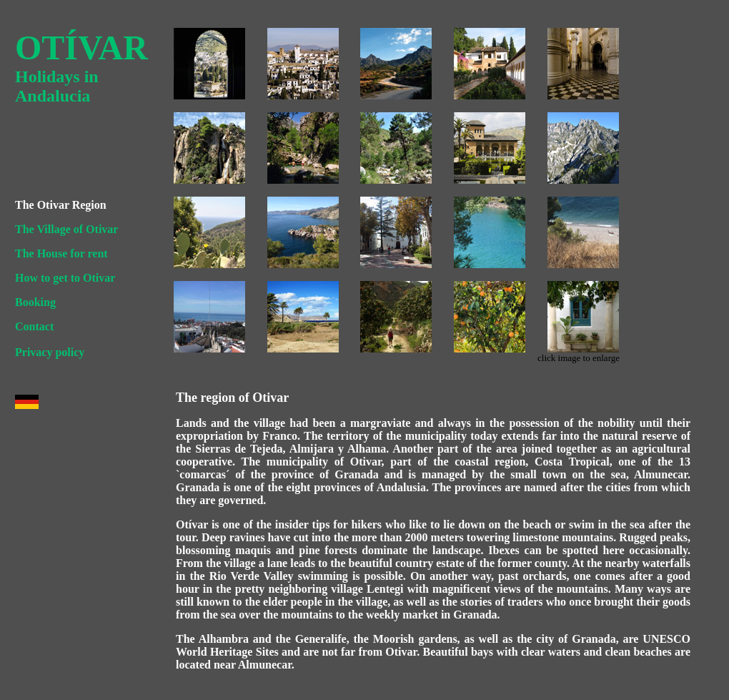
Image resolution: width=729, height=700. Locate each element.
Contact (34, 326)
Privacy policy (50, 352)
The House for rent (61, 253)
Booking (35, 302)
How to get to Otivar (65, 278)
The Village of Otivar (66, 229)
